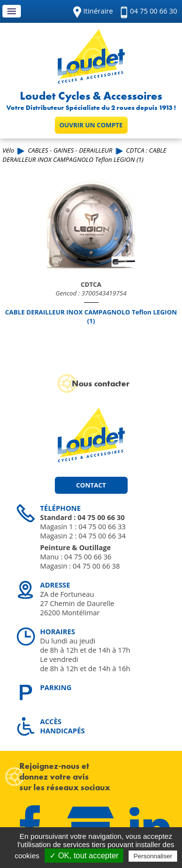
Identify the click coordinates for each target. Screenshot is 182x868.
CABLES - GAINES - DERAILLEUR (70, 150)
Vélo (8, 150)
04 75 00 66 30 (154, 11)
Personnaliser (153, 856)
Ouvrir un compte (91, 125)
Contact (91, 485)
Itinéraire (98, 11)
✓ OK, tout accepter (84, 856)
